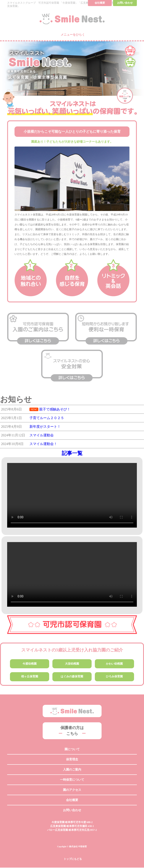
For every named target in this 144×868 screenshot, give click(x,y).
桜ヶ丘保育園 (30, 677)
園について (72, 750)
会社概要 (72, 800)
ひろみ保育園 (114, 677)
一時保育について (72, 780)
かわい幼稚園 (114, 664)
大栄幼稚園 (72, 664)
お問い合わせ (72, 811)
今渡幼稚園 (30, 664)
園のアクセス (72, 790)
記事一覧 (72, 453)
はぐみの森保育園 (72, 677)
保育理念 (72, 760)
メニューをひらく (73, 34)
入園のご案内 (72, 770)
